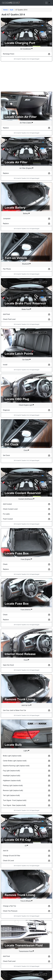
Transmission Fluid (26, 951)
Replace (6, 128)
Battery (26, 214)
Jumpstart (7, 219)
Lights (26, 751)
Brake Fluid (26, 309)
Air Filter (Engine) (26, 168)
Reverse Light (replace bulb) (13, 790)
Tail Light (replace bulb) (11, 795)
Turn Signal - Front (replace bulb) (15, 800)
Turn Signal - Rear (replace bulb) (14, 805)
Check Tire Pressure (10, 911)
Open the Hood (8, 665)
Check (5, 564)
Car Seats (26, 360)
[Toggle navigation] (47, 3)
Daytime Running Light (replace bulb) (16, 766)
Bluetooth (26, 264)
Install (5, 365)
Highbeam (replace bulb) (12, 781)
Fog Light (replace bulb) (11, 771)
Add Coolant (7, 504)
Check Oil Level (8, 861)
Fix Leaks (6, 514)
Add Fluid (6, 314)
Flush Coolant (8, 519)
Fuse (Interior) (26, 610)
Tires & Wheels (26, 901)
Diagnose (6, 410)
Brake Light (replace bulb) (12, 756)
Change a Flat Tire (9, 906)
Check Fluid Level (9, 319)
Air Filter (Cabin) (26, 123)
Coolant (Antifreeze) (26, 499)
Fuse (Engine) (26, 559)
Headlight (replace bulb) (12, 776)
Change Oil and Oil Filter (12, 856)
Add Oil (6, 851)
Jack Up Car (26, 705)
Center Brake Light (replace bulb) (15, 761)
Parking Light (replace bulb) (13, 786)
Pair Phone (7, 269)
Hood (26, 660)
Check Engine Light (26, 405)
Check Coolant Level (10, 509)
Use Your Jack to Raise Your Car (14, 710)
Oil (26, 846)
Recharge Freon (9, 54)
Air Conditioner (26, 49)
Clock (26, 450)
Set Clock (6, 455)
